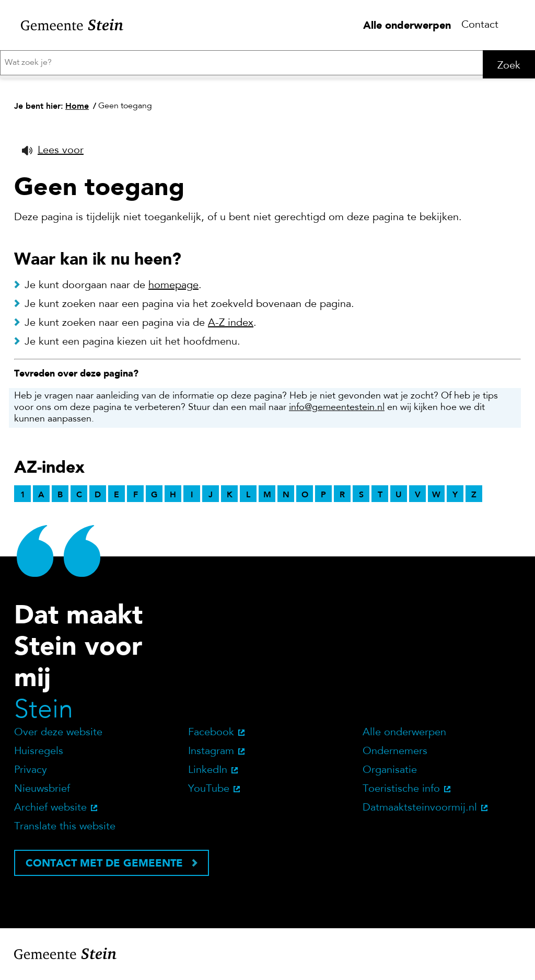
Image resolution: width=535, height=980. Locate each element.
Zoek (509, 66)
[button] (53, 154)
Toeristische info (401, 792)
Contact (480, 25)
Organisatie (390, 773)
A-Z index (231, 326)
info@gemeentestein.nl (337, 411)
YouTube (209, 792)
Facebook (211, 736)
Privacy (31, 773)
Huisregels (39, 755)
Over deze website (58, 736)
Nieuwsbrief (42, 792)
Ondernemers (395, 755)
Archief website (50, 811)
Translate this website (65, 830)
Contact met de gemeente (104, 866)
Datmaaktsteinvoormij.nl (420, 811)
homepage (173, 289)
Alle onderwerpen (407, 25)
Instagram (211, 755)
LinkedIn (208, 773)
